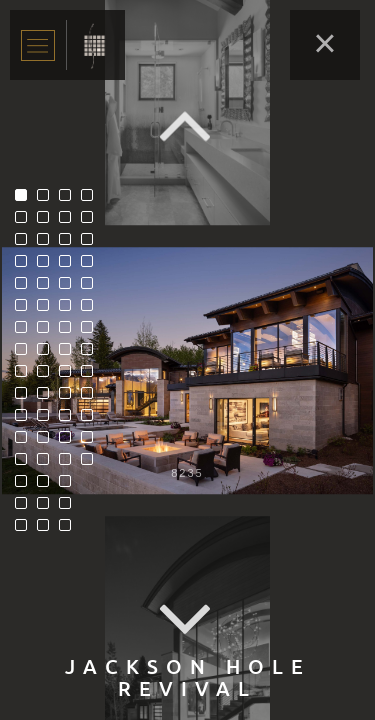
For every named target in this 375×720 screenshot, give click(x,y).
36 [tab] (70, 266)
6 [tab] (26, 310)
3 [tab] (26, 244)
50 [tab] (92, 222)
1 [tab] (26, 200)
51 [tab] (92, 244)
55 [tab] (92, 332)
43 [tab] (70, 420)
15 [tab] (26, 508)
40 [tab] (70, 354)
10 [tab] (26, 398)
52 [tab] (92, 266)
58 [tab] (92, 398)
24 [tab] (48, 354)
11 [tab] (26, 420)
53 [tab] (92, 288)
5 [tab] (26, 288)
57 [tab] (92, 376)
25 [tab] (48, 376)
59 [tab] (92, 420)
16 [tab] (26, 530)
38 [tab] (70, 310)
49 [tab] (92, 200)
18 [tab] (48, 222)
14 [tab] (26, 486)
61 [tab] (92, 464)
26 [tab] (48, 398)
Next (188, 620)
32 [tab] (48, 530)
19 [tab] (48, 244)
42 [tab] (70, 398)
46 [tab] (70, 486)
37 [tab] (70, 288)
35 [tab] (70, 244)
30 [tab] (48, 486)
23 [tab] (48, 332)
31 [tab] (48, 508)
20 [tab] (48, 266)
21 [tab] (48, 288)
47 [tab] (70, 508)
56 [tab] (92, 354)
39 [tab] (70, 332)
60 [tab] (92, 442)
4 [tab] (26, 266)
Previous (188, 125)
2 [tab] (26, 222)
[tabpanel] (187, 371)
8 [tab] (26, 354)
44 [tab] (70, 442)
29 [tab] (48, 464)
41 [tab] (70, 376)
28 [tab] (48, 442)
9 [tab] (26, 376)
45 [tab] (70, 464)
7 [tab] (26, 332)
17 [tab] (48, 200)
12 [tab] (26, 442)
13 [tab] (26, 464)
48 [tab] (70, 530)
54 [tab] (92, 310)
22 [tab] (48, 310)
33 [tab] (70, 200)
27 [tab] (48, 420)
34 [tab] (70, 222)
